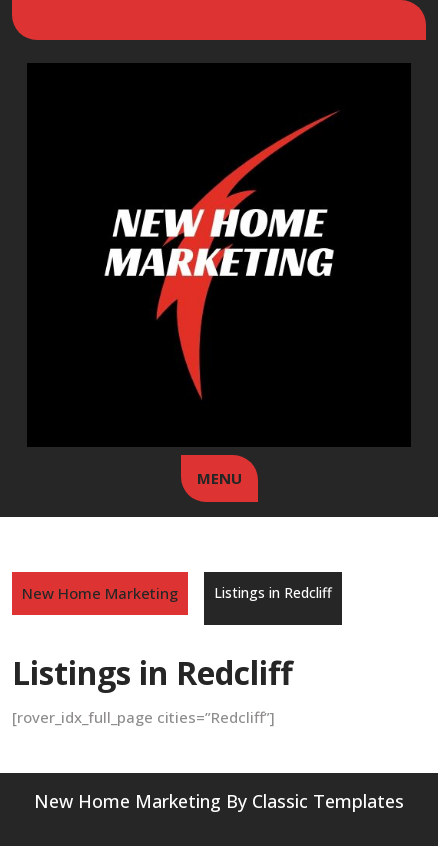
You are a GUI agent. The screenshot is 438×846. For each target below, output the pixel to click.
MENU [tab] (219, 478)
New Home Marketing (100, 593)
